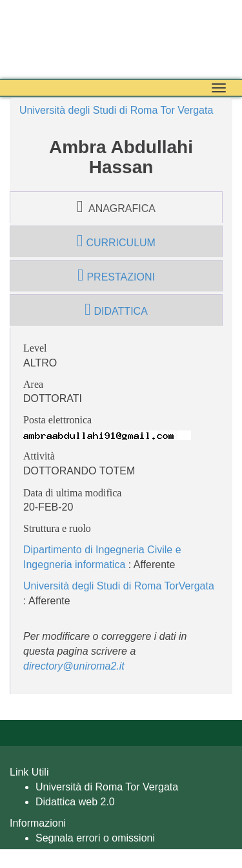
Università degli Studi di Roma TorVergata (119, 586)
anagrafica (116, 207)
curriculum (116, 241)
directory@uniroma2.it (74, 666)
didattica (116, 310)
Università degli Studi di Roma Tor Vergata (116, 110)
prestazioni (116, 275)
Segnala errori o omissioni (95, 838)
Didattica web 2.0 (75, 802)
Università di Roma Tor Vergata (107, 787)
